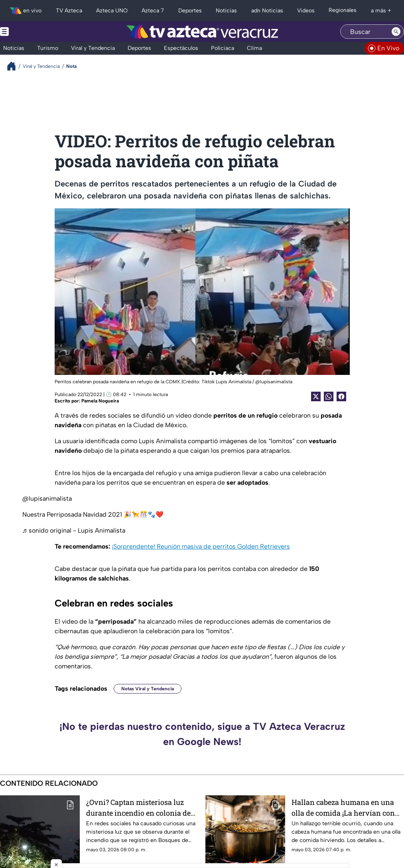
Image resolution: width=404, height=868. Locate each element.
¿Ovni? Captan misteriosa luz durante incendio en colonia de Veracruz (138, 808)
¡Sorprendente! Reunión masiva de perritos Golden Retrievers (201, 546)
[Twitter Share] (316, 396)
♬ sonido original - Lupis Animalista (74, 530)
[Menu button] (32, 32)
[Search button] (396, 32)
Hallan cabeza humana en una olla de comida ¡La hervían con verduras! (343, 808)
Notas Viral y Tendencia (148, 689)
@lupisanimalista (47, 498)
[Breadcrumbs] (15, 66)
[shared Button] (329, 396)
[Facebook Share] (341, 396)
